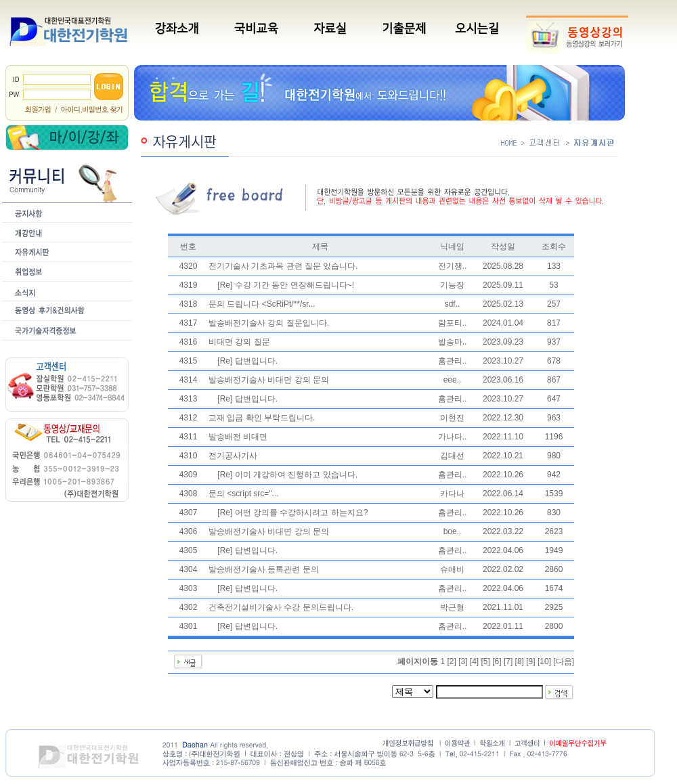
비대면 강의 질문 (239, 342)
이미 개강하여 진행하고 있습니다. (296, 475)
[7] (508, 661)
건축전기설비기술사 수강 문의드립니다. (281, 607)
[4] (474, 661)
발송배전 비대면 (238, 437)
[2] (451, 661)
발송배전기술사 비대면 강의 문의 (269, 380)
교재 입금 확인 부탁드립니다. (262, 418)
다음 (564, 661)
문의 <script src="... (244, 494)
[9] (530, 661)
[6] (497, 661)
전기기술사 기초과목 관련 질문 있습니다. (283, 266)
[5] (486, 661)
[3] (463, 661)
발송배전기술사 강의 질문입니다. (269, 323)
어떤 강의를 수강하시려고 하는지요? (302, 513)
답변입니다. (256, 361)
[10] (544, 661)
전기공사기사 (233, 456)
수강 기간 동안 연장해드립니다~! (294, 285)
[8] (520, 661)
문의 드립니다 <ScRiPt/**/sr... (262, 304)
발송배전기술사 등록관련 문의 (264, 569)
